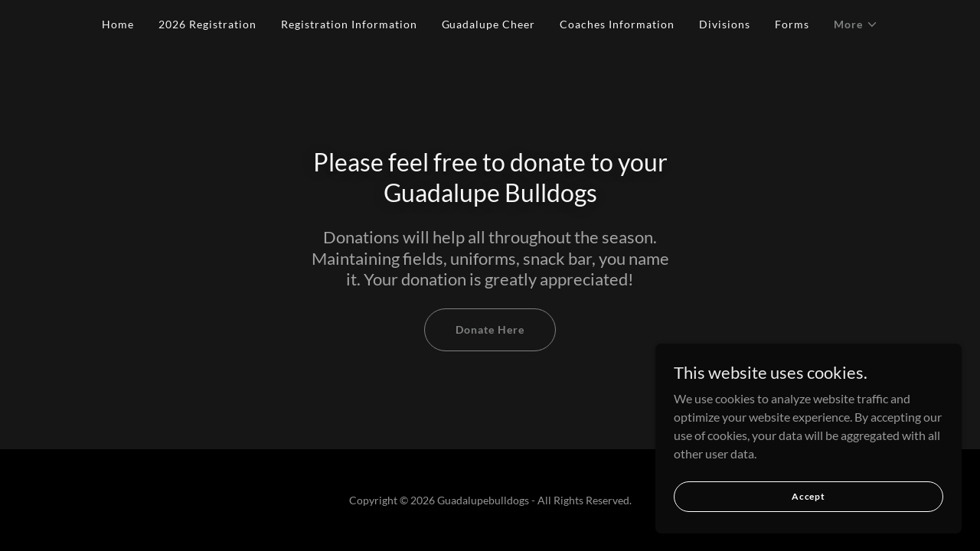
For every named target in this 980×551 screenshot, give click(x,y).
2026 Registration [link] (207, 24)
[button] (856, 24)
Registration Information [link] (349, 24)
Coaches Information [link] (617, 24)
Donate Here (490, 329)
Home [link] (118, 24)
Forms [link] (792, 24)
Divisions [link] (725, 24)
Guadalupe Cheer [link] (489, 24)
